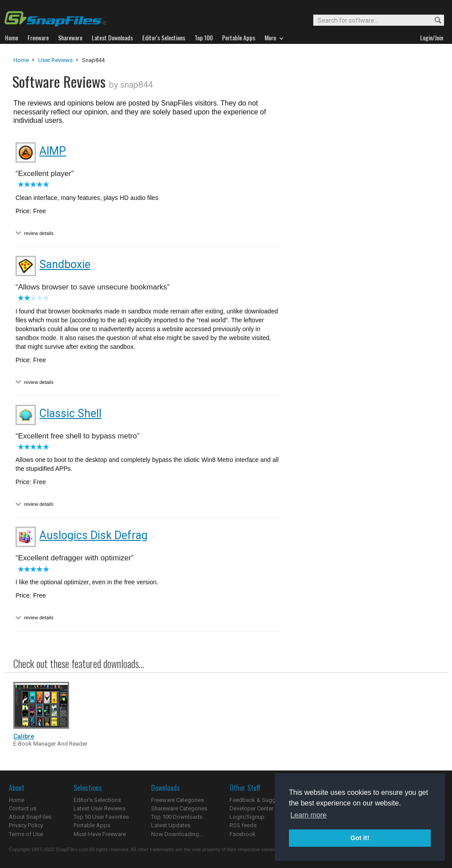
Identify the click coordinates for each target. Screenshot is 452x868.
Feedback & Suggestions (262, 800)
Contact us (23, 808)
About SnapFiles (30, 817)
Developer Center (251, 808)
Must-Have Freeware (100, 834)
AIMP (53, 151)
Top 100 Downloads (177, 817)
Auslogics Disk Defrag (94, 535)
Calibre (24, 736)
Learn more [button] (308, 815)
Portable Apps (92, 825)
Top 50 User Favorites (101, 817)
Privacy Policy (26, 825)
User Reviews (55, 60)
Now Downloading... (177, 834)
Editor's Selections (97, 800)
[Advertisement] (363, 236)
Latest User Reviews (99, 808)
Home (21, 60)
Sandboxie (65, 264)
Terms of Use (26, 834)
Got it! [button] (360, 838)
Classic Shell (70, 413)
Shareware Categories (179, 808)
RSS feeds (243, 825)
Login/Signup (247, 817)
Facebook (243, 834)
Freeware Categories (177, 800)
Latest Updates (171, 825)
